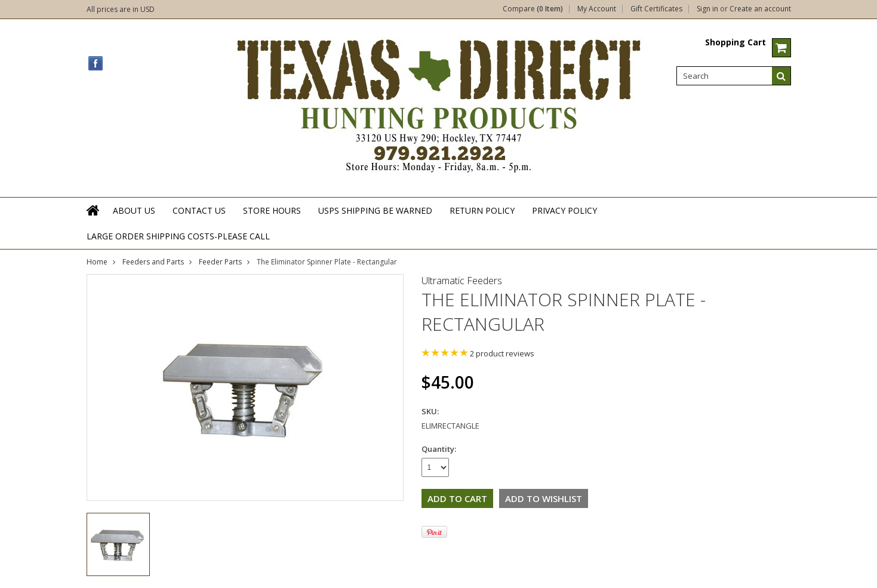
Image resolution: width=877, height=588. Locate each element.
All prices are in (121, 9)
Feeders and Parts (153, 262)
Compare (533, 9)
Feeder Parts (220, 262)
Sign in (707, 9)
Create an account (760, 9)
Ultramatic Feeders (462, 281)
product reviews (502, 353)
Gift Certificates (656, 9)
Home (97, 262)
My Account (597, 9)
